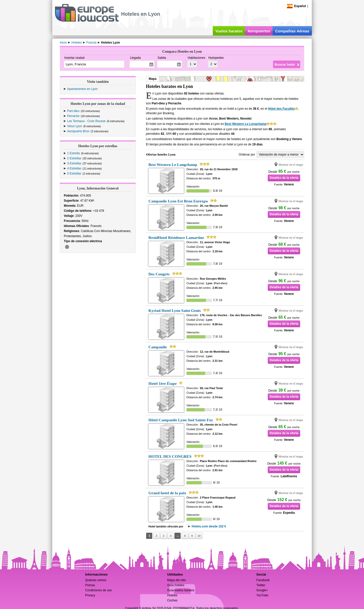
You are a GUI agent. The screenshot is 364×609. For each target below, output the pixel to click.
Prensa (90, 585)
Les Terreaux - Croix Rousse (86, 121)
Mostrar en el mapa (291, 165)
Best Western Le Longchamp (246, 124)
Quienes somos (96, 580)
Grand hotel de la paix (167, 493)
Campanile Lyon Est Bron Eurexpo (178, 201)
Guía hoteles (176, 585)
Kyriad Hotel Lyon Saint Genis (175, 310)
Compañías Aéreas (292, 31)
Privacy (90, 595)
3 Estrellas (74, 163)
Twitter (261, 585)
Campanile (158, 347)
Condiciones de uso (98, 590)
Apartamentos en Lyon (82, 89)
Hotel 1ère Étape (162, 383)
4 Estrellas (74, 168)
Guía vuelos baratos (181, 590)
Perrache (73, 116)
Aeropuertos (259, 31)
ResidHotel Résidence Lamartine (176, 237)
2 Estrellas (74, 158)
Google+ (262, 590)
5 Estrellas (74, 174)
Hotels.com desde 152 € (209, 526)
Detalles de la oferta (284, 178)
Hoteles (172, 595)
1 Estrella (73, 153)
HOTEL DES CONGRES (170, 456)
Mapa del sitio (177, 580)
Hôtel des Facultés (281, 109)
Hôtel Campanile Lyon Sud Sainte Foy (181, 420)
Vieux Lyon (75, 126)
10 (199, 536)
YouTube (262, 595)
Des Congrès (159, 274)
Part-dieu (73, 111)
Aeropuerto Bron (78, 131)
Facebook (263, 580)
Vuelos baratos (229, 31)
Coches (172, 600)
